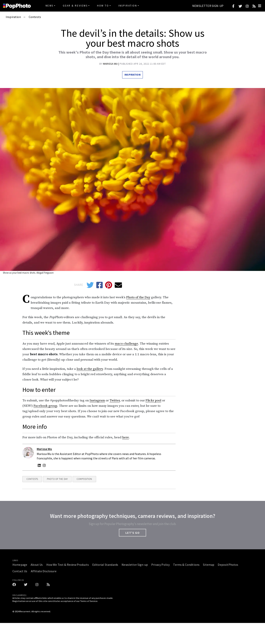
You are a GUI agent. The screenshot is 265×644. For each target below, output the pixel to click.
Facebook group (45, 406)
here (126, 437)
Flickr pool (153, 400)
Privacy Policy (160, 565)
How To (103, 6)
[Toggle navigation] (260, 6)
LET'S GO (132, 533)
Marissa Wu (111, 64)
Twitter (115, 400)
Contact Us (20, 571)
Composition (84, 479)
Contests (35, 17)
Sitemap (209, 565)
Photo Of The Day (57, 479)
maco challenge (126, 344)
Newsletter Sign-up (208, 6)
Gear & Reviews (75, 6)
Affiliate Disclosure (44, 571)
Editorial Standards (105, 565)
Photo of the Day (138, 297)
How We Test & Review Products (68, 565)
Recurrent (25, 611)
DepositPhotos (228, 565)
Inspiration (128, 6)
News (49, 6)
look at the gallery (90, 369)
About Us (37, 565)
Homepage (20, 565)
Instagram (97, 400)
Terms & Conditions (186, 565)
